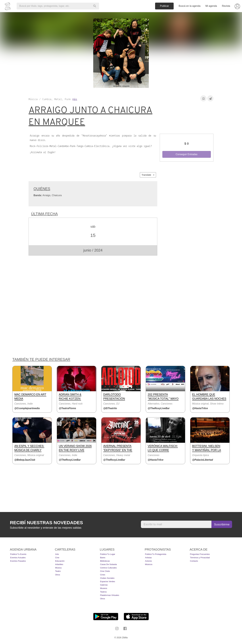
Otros (58, 575)
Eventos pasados (18, 561)
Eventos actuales (18, 558)
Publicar (165, 6)
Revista (226, 6)
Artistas (148, 558)
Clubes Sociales (107, 578)
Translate (148, 175)
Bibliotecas (105, 561)
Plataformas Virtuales (110, 595)
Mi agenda (211, 6)
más (75, 99)
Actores (148, 561)
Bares (103, 558)
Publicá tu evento (18, 554)
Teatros (103, 592)
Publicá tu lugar (108, 554)
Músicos (149, 564)
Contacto (194, 561)
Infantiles (59, 564)
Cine (57, 558)
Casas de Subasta (108, 564)
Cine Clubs (105, 571)
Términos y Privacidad (200, 558)
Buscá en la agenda (189, 6)
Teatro (58, 571)
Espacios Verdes (107, 581)
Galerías (104, 585)
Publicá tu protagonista (156, 554)
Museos (104, 588)
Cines (103, 575)
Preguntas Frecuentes (200, 554)
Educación (60, 561)
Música (58, 568)
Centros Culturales (108, 568)
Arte (57, 554)
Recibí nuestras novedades (46, 523)
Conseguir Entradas (187, 154)
